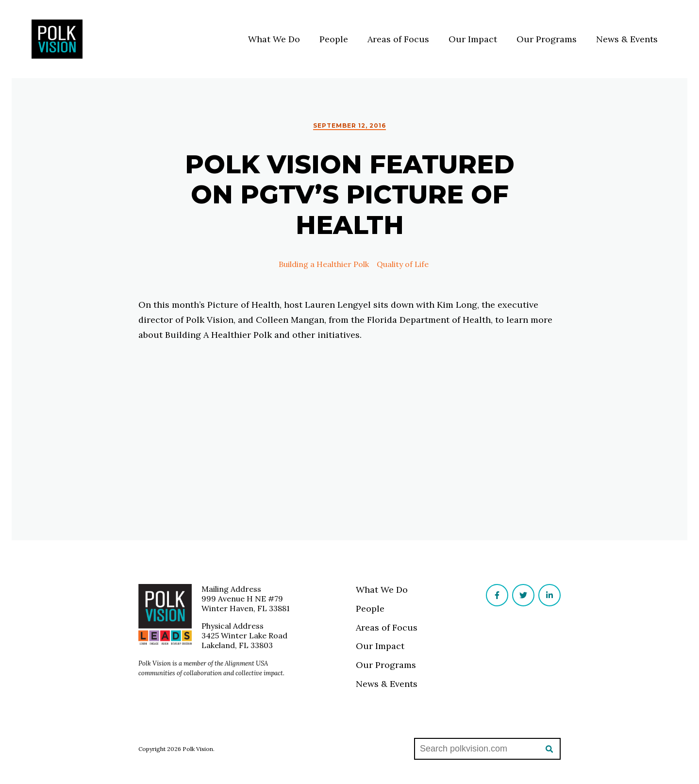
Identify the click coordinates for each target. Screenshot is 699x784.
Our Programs (547, 39)
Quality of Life (399, 264)
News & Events (627, 39)
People (334, 39)
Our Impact (473, 39)
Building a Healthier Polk (320, 264)
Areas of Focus (398, 39)
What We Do (274, 39)
